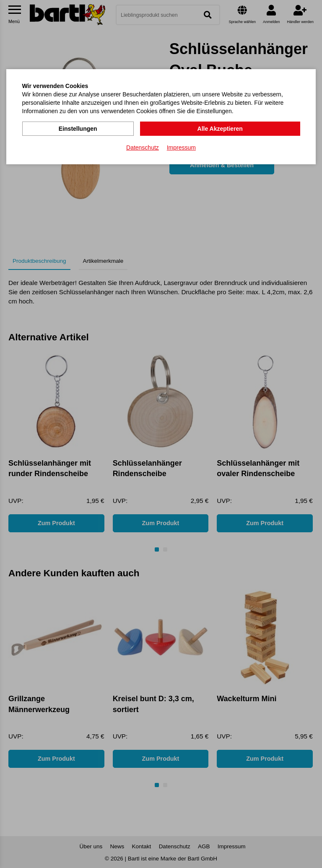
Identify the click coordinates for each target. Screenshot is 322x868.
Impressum (181, 147)
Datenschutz (143, 147)
